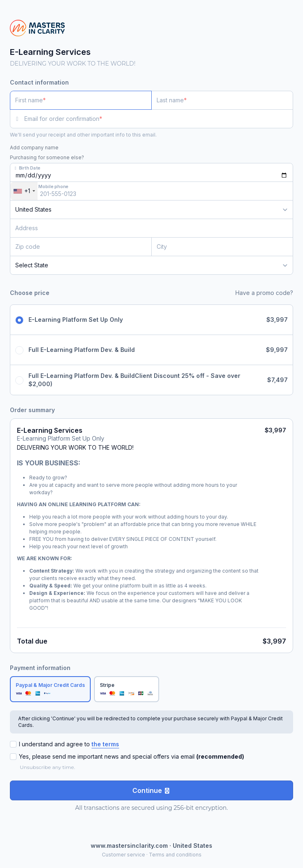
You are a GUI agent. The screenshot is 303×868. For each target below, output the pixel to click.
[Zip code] (81, 247)
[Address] (147, 228)
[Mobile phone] (151, 191)
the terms (105, 744)
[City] (222, 247)
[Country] (151, 210)
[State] (151, 265)
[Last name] (222, 100)
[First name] (81, 100)
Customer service (123, 855)
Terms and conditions (175, 855)
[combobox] (24, 191)
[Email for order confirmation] (159, 119)
